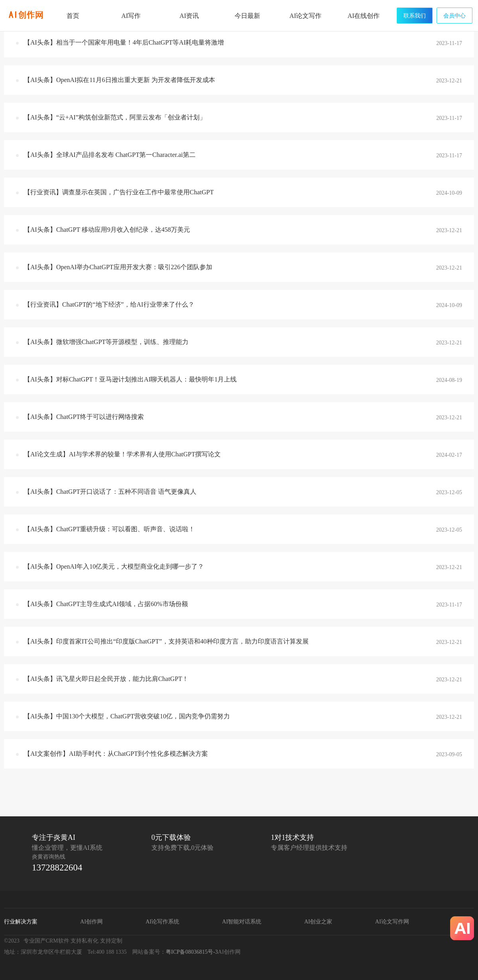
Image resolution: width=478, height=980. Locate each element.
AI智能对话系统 (242, 922)
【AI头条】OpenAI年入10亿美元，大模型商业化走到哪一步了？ (114, 566)
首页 (73, 16)
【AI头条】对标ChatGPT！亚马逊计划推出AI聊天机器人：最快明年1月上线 (130, 379)
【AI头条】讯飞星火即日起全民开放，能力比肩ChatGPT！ (106, 679)
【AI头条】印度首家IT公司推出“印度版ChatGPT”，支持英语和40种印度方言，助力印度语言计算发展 (166, 641)
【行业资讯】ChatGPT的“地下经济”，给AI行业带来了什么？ (109, 304)
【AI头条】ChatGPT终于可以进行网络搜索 (84, 417)
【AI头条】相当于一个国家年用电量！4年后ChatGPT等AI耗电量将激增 (124, 42)
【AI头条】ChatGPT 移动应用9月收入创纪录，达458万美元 (107, 230)
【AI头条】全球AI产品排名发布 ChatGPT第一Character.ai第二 (110, 155)
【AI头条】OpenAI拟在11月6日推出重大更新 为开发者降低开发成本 (119, 80)
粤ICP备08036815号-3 (192, 952)
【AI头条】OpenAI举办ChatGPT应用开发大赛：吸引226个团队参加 (118, 267)
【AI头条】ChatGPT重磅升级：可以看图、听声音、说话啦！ (109, 529)
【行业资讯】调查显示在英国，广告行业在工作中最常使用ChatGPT (119, 192)
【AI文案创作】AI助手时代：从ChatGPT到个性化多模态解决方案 (116, 754)
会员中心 (454, 16)
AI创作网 (91, 922)
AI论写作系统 (162, 922)
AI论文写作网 (392, 922)
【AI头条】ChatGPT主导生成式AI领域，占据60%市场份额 (106, 604)
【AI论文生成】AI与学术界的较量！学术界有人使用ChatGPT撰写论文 (122, 454)
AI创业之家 (318, 922)
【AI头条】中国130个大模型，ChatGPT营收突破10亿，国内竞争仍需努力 (127, 716)
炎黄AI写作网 (26, 15)
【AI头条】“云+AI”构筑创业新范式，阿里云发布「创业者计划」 (115, 117)
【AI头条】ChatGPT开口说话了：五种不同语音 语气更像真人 (110, 492)
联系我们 (415, 16)
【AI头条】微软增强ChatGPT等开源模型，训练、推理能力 (106, 342)
